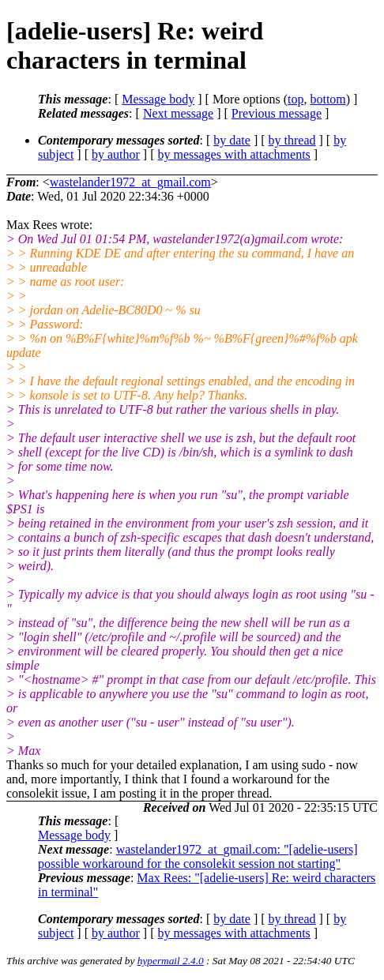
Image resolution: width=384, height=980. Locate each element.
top (296, 99)
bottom (328, 99)
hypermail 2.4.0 (171, 961)
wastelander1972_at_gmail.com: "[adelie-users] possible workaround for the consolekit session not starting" (198, 856)
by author (116, 154)
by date (232, 140)
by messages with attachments (234, 154)
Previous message (277, 113)
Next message (178, 113)
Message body (158, 99)
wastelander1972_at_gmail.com (130, 182)
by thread (292, 140)
